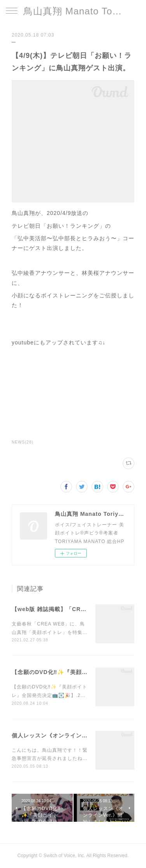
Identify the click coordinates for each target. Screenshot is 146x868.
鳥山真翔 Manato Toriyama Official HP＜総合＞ (73, 11)
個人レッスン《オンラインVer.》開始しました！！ (79, 735)
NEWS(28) (23, 442)
